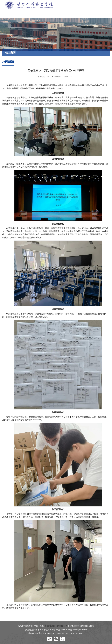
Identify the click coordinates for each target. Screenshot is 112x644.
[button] (50, 639)
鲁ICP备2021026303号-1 (56, 626)
